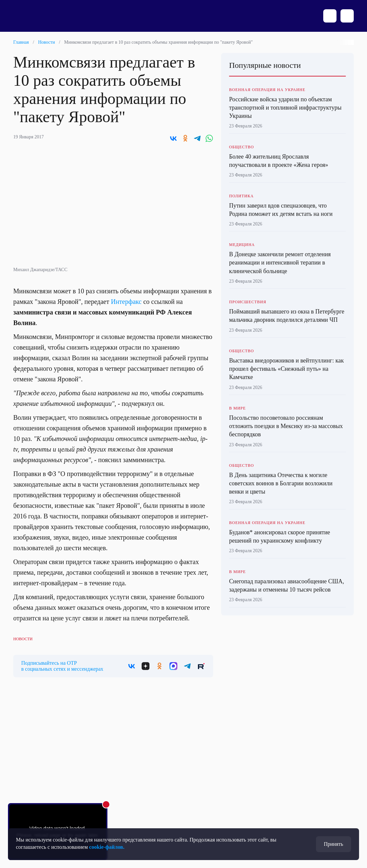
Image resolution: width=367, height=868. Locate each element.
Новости (47, 42)
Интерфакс (126, 302)
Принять (334, 844)
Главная (21, 42)
